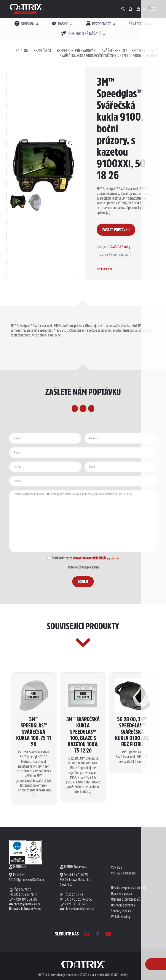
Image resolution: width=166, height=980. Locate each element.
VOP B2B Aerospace (123, 961)
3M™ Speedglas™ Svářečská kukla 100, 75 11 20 (34, 820)
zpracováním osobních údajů (88, 602)
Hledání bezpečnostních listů (128, 976)
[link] (26, 9)
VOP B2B (117, 956)
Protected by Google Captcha (83, 611)
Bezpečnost (42, 51)
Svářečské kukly (115, 51)
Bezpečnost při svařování (77, 51)
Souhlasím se (79, 602)
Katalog (22, 51)
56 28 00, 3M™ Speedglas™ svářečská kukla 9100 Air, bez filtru (132, 820)
